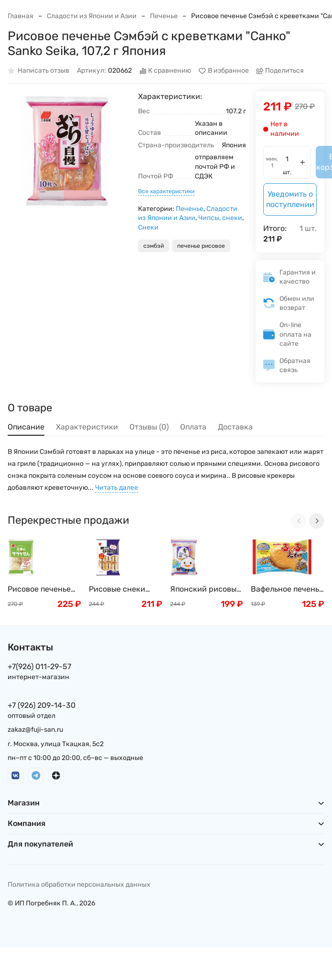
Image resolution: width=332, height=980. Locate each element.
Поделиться (280, 71)
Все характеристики (166, 191)
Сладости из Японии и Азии (92, 16)
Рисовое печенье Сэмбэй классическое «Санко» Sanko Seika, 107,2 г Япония (39, 589)
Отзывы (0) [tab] (149, 427)
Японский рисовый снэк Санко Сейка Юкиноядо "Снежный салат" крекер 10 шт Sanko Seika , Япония (206, 589)
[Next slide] (317, 521)
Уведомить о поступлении (290, 199)
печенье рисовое (201, 246)
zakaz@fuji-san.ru (35, 730)
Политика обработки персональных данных (79, 885)
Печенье (164, 16)
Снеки (148, 227)
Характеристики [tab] (87, 427)
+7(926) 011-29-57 (39, 666)
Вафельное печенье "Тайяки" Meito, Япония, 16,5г (287, 589)
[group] (68, 152)
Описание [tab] (26, 427)
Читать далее (117, 488)
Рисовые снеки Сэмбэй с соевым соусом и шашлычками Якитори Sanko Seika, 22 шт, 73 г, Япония (121, 589)
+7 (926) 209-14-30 (42, 705)
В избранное (224, 71)
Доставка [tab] (235, 427)
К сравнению (166, 71)
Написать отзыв (38, 71)
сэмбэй (154, 246)
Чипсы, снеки (220, 218)
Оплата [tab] (193, 427)
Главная (21, 16)
